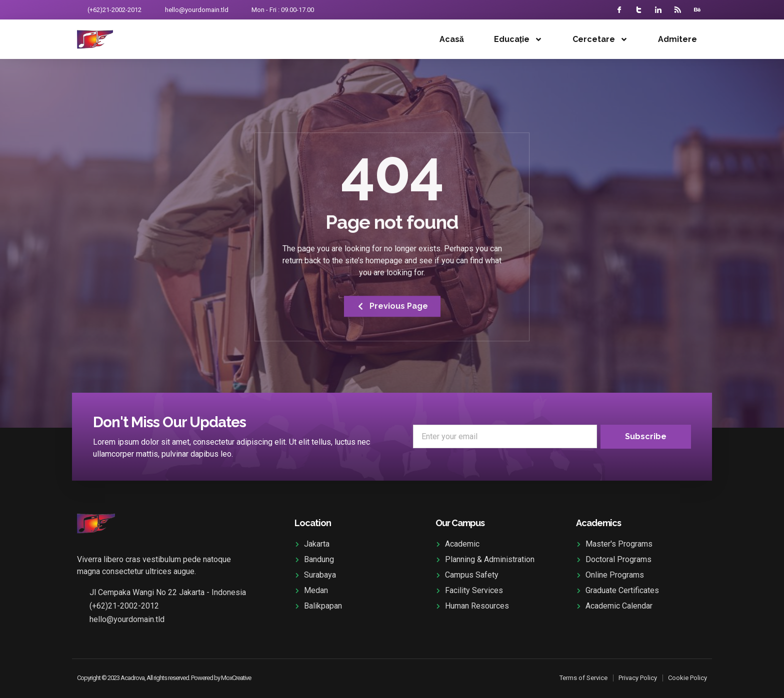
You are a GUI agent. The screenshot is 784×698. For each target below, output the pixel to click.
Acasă (452, 39)
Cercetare (600, 39)
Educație (518, 39)
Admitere (677, 39)
